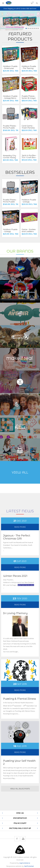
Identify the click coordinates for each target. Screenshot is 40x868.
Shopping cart (33, 2)
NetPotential (29, 866)
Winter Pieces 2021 (15, 576)
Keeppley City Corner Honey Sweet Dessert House (10, 159)
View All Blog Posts (20, 789)
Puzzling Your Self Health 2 (19, 762)
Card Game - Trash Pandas (28, 127)
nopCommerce (25, 863)
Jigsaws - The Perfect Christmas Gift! (17, 537)
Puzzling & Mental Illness (20, 699)
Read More (20, 527)
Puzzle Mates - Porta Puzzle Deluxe (10, 128)
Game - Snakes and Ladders (29, 230)
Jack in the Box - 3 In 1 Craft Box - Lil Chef (29, 157)
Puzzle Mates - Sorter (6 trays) (29, 97)
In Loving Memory (15, 613)
